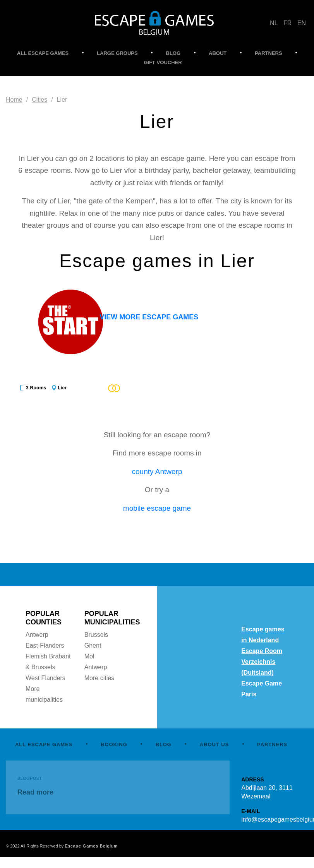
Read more (35, 792)
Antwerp (37, 635)
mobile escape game (157, 508)
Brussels (96, 635)
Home (14, 100)
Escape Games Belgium (91, 846)
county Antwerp (157, 472)
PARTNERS (269, 53)
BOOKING (114, 744)
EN (302, 23)
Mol (89, 656)
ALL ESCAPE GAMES (43, 53)
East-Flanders (45, 645)
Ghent (93, 645)
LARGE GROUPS (117, 53)
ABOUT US (214, 744)
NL (274, 23)
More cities (99, 678)
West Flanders (45, 678)
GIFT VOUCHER (163, 62)
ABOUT (218, 53)
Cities (39, 100)
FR (287, 23)
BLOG (173, 53)
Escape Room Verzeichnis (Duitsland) (262, 662)
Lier (62, 388)
